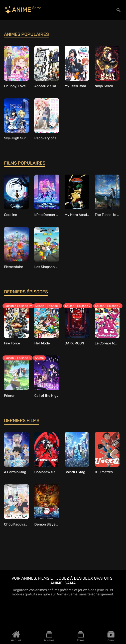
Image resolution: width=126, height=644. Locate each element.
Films (81, 637)
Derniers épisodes (26, 292)
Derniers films (22, 421)
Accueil (16, 637)
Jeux (111, 637)
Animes (49, 637)
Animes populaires (26, 34)
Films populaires (25, 163)
